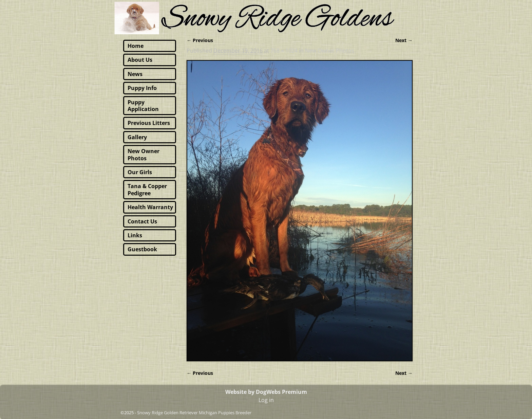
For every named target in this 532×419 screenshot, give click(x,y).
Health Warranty (150, 207)
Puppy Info (142, 88)
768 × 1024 (284, 51)
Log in (266, 400)
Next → (404, 40)
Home (136, 46)
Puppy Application (143, 106)
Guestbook (142, 249)
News (135, 74)
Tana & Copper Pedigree (147, 189)
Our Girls (140, 172)
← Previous (200, 40)
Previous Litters (149, 123)
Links (135, 235)
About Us (140, 60)
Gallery (137, 137)
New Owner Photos (330, 51)
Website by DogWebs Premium (266, 392)
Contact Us (142, 221)
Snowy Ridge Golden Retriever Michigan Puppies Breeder (194, 413)
